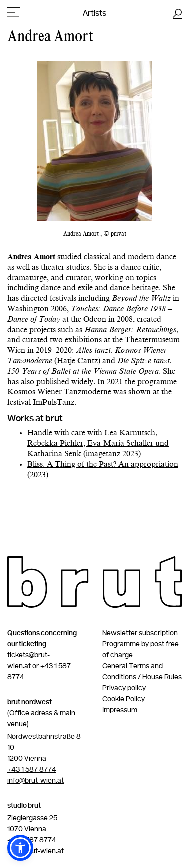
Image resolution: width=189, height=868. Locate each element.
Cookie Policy (123, 699)
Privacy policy (124, 688)
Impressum (120, 710)
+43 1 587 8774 (32, 770)
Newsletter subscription (140, 633)
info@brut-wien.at (36, 781)
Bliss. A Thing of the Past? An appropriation (103, 465)
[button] (20, 848)
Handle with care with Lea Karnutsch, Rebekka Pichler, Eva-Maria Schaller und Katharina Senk (98, 444)
